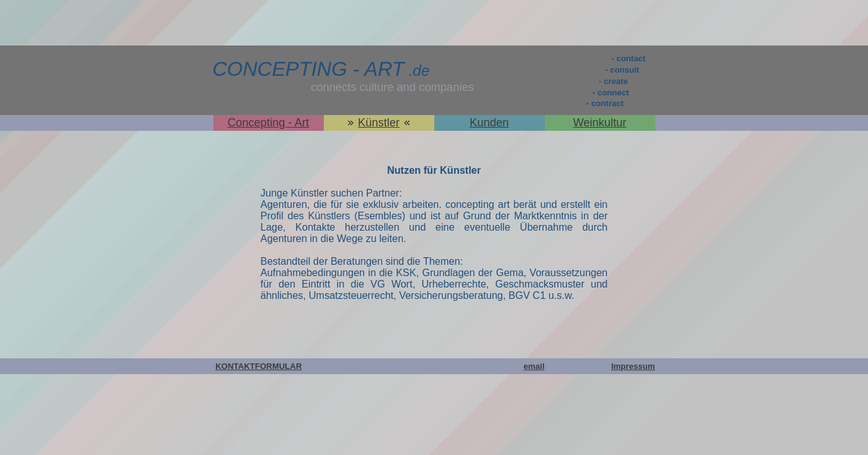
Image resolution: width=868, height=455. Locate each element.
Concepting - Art (268, 123)
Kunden (489, 123)
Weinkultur (600, 123)
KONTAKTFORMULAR (259, 366)
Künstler (379, 123)
